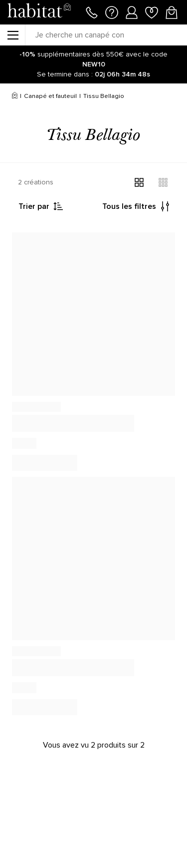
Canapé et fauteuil (50, 96)
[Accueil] (15, 96)
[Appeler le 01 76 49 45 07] (92, 11)
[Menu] (12, 35)
